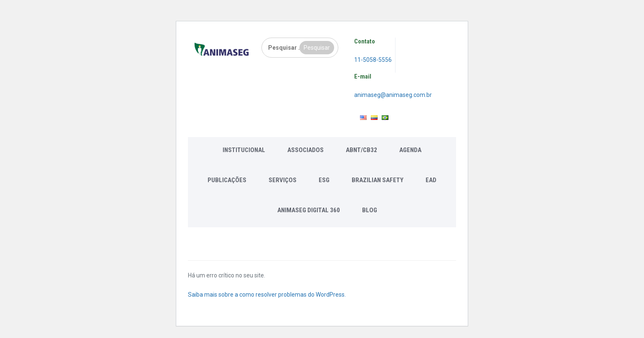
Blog (370, 210)
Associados (306, 150)
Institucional (244, 150)
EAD (431, 180)
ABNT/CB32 (361, 150)
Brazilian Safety (378, 180)
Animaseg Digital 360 (309, 210)
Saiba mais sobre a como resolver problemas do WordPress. (267, 295)
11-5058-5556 (373, 60)
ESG (324, 180)
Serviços (283, 180)
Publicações (227, 180)
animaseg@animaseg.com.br (393, 95)
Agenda (410, 150)
